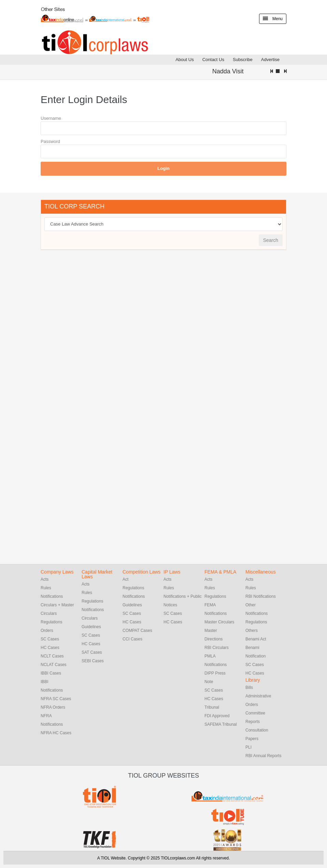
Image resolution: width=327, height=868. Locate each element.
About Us (184, 60)
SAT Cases (92, 652)
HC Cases (50, 648)
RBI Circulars (217, 648)
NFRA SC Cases (56, 699)
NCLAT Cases (54, 665)
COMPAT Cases (137, 631)
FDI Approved (217, 716)
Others (252, 631)
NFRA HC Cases (56, 733)
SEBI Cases (93, 661)
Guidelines (91, 627)
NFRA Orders (53, 707)
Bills (249, 688)
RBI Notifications (261, 596)
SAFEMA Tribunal (221, 724)
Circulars (90, 618)
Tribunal (212, 707)
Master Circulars (219, 622)
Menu (273, 19)
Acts (45, 579)
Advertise (270, 60)
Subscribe (243, 60)
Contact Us (213, 60)
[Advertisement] (92, 359)
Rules (46, 588)
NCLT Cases (52, 656)
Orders (47, 631)
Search (271, 240)
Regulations (51, 622)
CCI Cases (132, 639)
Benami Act (256, 639)
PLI (248, 747)
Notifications (52, 596)
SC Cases (50, 639)
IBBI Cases (51, 673)
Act (125, 579)
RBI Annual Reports (263, 756)
